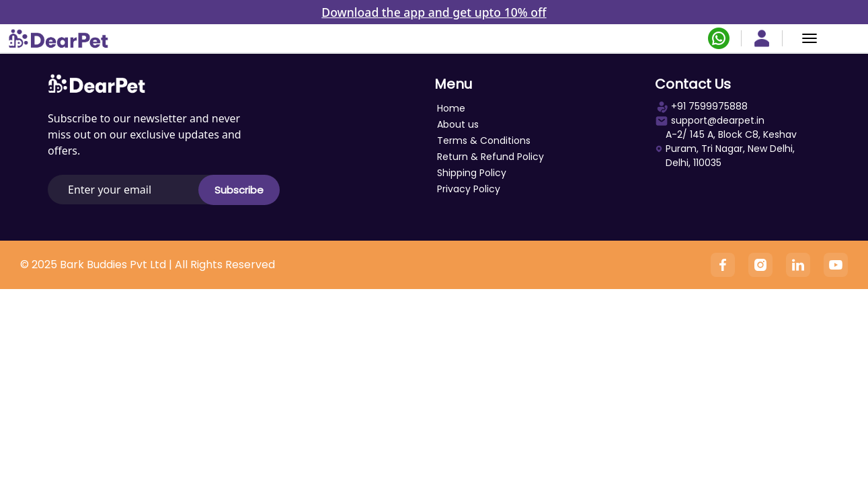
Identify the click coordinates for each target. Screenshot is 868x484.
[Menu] (810, 38)
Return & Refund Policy (490, 157)
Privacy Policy (469, 189)
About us (458, 124)
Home (451, 108)
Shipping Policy (472, 173)
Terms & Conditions (484, 140)
